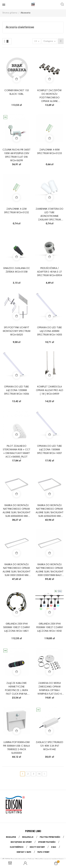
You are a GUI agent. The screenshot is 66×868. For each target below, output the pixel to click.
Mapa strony (43, 852)
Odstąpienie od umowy (21, 842)
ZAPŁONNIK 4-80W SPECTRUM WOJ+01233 (49, 152)
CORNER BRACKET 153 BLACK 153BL (17, 92)
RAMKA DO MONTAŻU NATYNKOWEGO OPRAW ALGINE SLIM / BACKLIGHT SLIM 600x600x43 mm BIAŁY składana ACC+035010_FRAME (17, 511)
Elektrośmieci (17, 847)
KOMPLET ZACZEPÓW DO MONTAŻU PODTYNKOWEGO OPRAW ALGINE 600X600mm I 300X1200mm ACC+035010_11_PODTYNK (49, 96)
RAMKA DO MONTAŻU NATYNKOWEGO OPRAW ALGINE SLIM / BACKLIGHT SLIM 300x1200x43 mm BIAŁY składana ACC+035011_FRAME (17, 570)
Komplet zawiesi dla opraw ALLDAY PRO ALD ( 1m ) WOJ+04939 (50, 390)
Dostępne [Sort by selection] (49, 41)
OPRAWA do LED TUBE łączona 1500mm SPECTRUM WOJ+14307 (49, 450)
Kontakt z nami (24, 852)
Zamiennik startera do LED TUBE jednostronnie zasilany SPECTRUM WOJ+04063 (49, 215)
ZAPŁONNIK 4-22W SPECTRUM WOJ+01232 (16, 211)
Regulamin (11, 837)
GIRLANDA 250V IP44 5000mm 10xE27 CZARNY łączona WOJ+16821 (16, 628)
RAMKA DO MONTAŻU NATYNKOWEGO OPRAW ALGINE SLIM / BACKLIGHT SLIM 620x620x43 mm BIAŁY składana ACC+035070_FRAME (50, 511)
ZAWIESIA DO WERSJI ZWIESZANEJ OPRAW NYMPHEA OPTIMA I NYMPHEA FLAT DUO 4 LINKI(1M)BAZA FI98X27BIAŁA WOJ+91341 (50, 689)
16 (39, 774)
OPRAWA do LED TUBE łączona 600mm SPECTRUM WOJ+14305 (49, 331)
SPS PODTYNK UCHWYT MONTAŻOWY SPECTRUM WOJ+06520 (17, 331)
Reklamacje (28, 837)
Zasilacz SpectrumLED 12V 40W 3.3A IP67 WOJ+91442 (49, 746)
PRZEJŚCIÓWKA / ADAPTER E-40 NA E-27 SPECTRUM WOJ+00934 (49, 272)
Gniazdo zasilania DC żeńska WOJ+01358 (17, 270)
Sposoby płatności (47, 842)
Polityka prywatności (50, 837)
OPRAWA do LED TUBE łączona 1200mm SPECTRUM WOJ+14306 (16, 390)
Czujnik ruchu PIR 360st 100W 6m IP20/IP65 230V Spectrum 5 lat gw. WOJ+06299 (16, 155)
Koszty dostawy (37, 847)
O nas (54, 847)
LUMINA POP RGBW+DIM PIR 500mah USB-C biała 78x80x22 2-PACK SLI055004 (16, 748)
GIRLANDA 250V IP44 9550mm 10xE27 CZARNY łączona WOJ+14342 (49, 628)
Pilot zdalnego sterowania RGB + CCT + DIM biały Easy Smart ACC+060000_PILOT (17, 452)
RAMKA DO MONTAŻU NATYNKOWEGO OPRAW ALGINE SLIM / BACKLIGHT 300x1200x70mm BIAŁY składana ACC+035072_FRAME (50, 570)
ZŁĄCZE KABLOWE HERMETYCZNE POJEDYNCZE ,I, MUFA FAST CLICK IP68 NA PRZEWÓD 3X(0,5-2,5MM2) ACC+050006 (16, 689)
